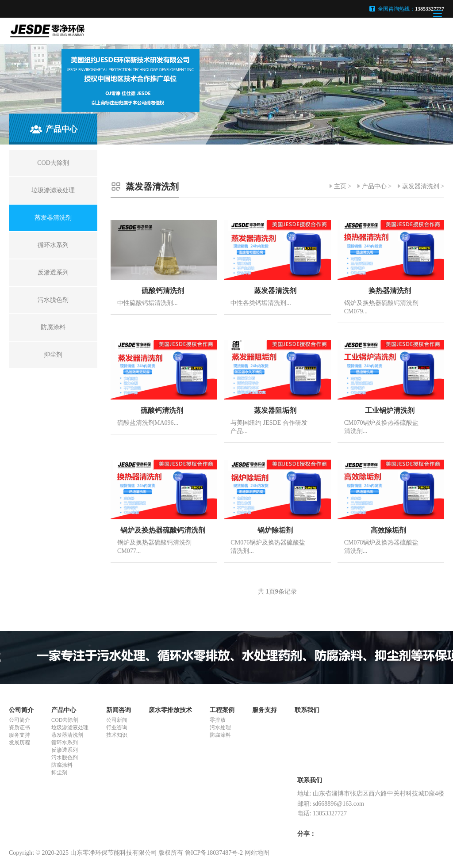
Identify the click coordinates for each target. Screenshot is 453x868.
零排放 (218, 720)
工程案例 (222, 710)
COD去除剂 (65, 720)
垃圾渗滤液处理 (70, 727)
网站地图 (257, 853)
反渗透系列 (65, 750)
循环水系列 (65, 742)
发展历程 (19, 742)
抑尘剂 (59, 773)
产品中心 (374, 186)
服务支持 (19, 735)
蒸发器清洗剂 (421, 186)
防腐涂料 (62, 765)
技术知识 (117, 735)
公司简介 (21, 710)
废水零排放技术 (170, 710)
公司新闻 (117, 720)
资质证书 (19, 727)
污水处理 (220, 727)
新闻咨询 (119, 710)
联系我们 (307, 710)
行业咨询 (117, 727)
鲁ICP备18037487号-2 (214, 853)
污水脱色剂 (65, 758)
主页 (340, 186)
